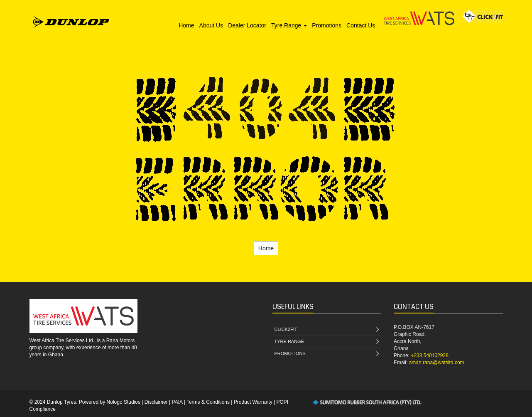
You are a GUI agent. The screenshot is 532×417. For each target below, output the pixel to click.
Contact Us (361, 25)
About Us (211, 25)
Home (186, 25)
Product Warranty (253, 402)
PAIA (177, 402)
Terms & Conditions (208, 402)
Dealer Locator (247, 25)
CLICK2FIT (327, 330)
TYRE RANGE (327, 342)
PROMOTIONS (327, 354)
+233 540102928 (429, 355)
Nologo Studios (124, 402)
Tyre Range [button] (289, 25)
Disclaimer (156, 402)
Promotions (327, 25)
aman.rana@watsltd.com (437, 363)
